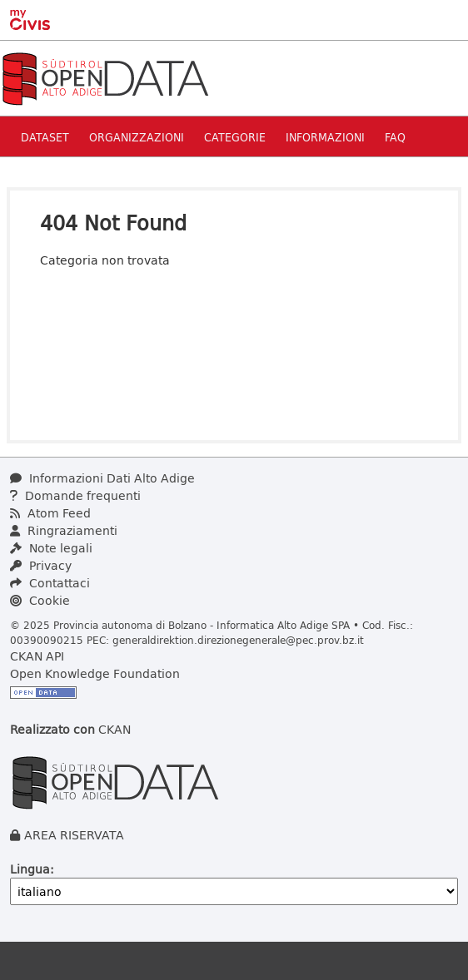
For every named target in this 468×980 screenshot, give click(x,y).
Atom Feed (50, 513)
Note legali (51, 548)
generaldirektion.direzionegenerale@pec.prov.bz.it (238, 640)
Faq (395, 137)
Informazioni (325, 137)
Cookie (40, 600)
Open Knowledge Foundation (95, 673)
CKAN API (37, 656)
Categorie (235, 137)
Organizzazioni (137, 137)
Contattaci (50, 583)
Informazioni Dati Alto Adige (102, 478)
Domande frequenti (75, 495)
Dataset (45, 137)
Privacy (41, 565)
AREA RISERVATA (74, 835)
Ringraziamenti (64, 530)
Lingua (30, 869)
